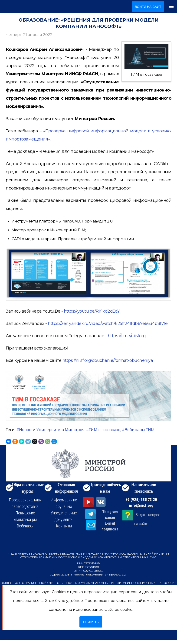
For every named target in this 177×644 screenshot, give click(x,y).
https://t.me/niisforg (127, 336)
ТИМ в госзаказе (105, 430)
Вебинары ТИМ (139, 430)
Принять (91, 622)
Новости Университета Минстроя (52, 430)
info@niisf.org (141, 505)
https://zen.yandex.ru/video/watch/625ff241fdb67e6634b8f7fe (108, 324)
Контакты (64, 526)
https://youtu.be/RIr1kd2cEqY (92, 311)
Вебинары (25, 526)
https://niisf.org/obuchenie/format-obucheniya (108, 360)
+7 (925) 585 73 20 (141, 500)
